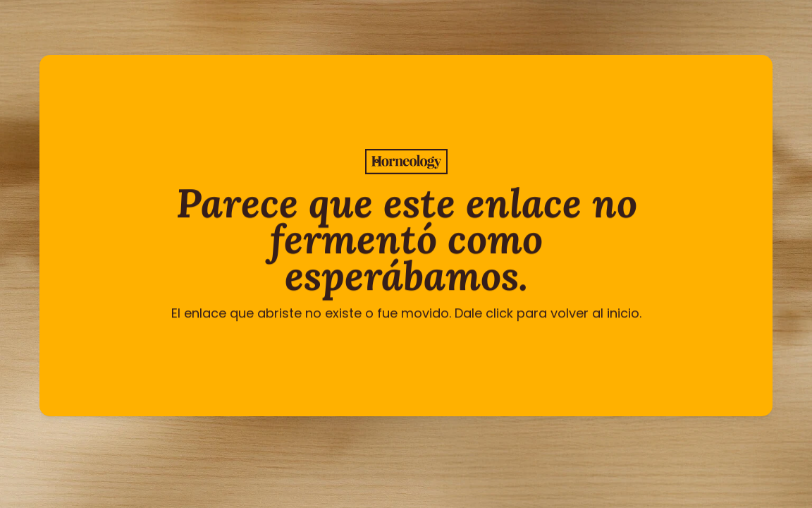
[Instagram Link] (390, 443)
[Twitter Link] (359, 443)
